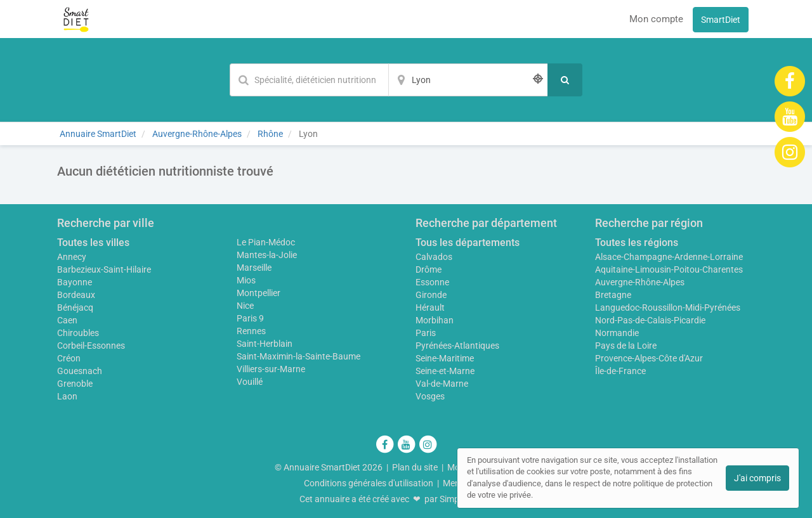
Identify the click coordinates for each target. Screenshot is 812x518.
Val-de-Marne (442, 384)
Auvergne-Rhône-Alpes (640, 282)
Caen (67, 320)
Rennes (251, 331)
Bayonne (75, 282)
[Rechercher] (565, 80)
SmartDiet (721, 20)
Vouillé (250, 382)
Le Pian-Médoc (266, 242)
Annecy (72, 257)
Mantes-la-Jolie (267, 255)
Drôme (429, 269)
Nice (245, 306)
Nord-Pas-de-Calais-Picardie (650, 320)
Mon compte (656, 19)
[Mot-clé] (309, 80)
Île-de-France (620, 371)
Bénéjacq (75, 308)
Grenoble (75, 384)
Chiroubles (78, 333)
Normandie (617, 333)
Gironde (431, 295)
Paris (426, 333)
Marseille (254, 268)
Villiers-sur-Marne (271, 369)
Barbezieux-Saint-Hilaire (104, 269)
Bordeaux (76, 295)
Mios (246, 280)
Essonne (432, 282)
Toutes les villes (93, 243)
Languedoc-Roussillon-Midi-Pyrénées (668, 308)
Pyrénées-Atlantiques (457, 346)
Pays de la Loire (626, 346)
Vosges (430, 396)
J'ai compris (757, 478)
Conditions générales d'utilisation (369, 483)
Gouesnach (80, 371)
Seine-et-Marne (445, 371)
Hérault (430, 308)
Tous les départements (468, 243)
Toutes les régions (637, 243)
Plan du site (415, 467)
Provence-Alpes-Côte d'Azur (649, 358)
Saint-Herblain (265, 344)
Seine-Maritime (445, 358)
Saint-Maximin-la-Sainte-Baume (298, 356)
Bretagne (613, 295)
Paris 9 (250, 318)
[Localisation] (468, 80)
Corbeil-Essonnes (91, 346)
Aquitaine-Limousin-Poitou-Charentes (669, 269)
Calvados (434, 257)
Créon (69, 358)
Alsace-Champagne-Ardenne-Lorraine (669, 257)
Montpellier (259, 293)
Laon (67, 396)
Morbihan (435, 320)
